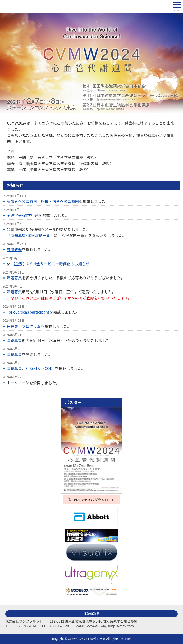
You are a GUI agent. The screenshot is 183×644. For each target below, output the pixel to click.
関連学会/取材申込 (23, 215)
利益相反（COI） (40, 368)
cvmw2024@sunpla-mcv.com (111, 626)
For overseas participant (28, 312)
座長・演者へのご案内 (60, 201)
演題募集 (14, 278)
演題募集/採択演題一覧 (30, 235)
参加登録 (14, 249)
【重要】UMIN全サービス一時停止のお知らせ (50, 264)
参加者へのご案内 (22, 201)
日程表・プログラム (24, 326)
